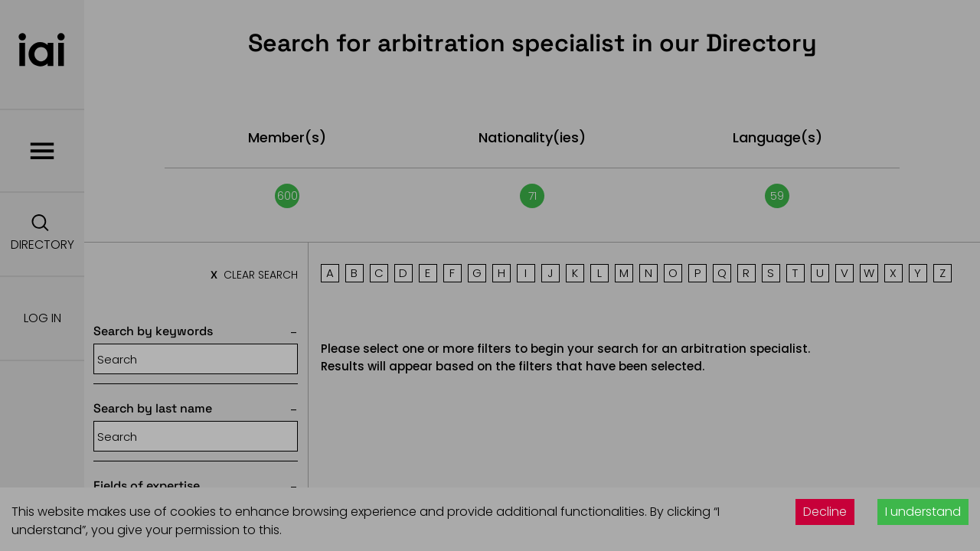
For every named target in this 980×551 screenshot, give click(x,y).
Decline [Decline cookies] (825, 512)
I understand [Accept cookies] (923, 512)
